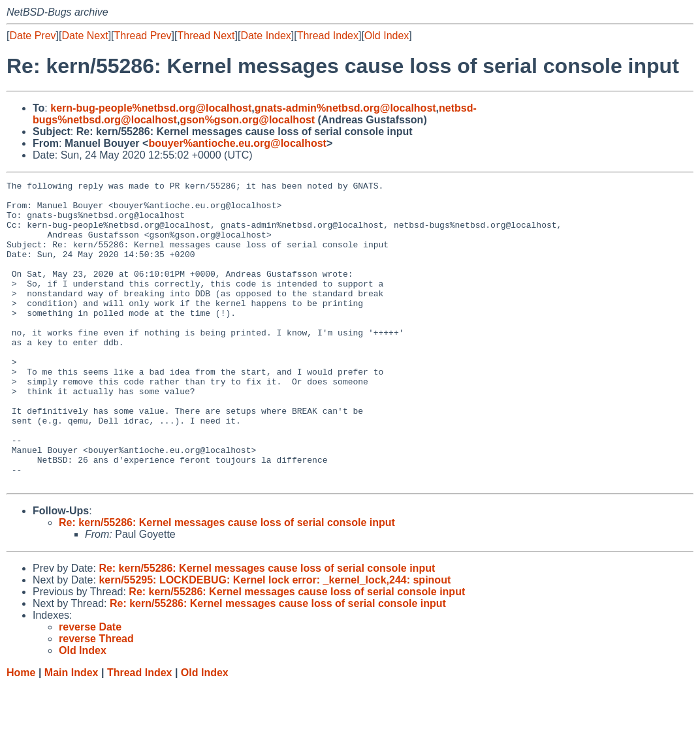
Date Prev (32, 36)
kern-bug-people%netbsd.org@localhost (151, 108)
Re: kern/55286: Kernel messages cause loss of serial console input (227, 583)
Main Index (72, 733)
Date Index (265, 36)
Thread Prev (143, 36)
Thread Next (206, 36)
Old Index (387, 36)
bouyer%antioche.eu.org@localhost (237, 143)
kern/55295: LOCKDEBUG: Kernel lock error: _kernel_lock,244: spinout (275, 641)
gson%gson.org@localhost (247, 120)
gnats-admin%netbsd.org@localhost (345, 108)
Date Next (85, 36)
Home (21, 733)
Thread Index (328, 36)
